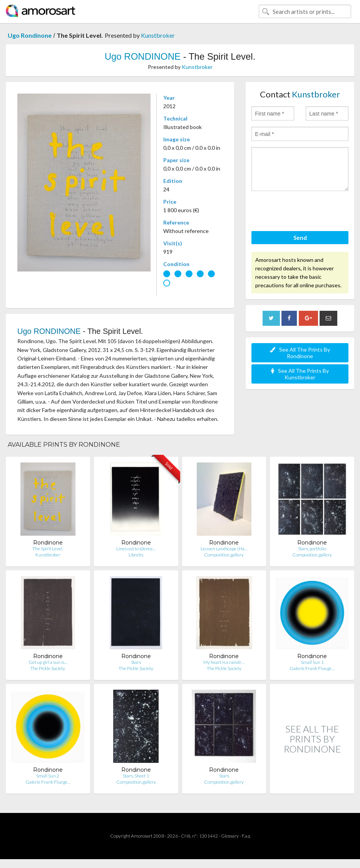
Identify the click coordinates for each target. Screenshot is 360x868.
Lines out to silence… (136, 549)
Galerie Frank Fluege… (312, 668)
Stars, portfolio (312, 549)
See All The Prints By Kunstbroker (300, 374)
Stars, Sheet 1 (136, 776)
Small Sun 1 (312, 662)
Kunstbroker (158, 35)
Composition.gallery (224, 555)
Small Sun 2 (48, 776)
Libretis (136, 555)
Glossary (230, 836)
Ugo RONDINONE (143, 56)
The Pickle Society (48, 668)
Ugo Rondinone (30, 35)
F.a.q (246, 836)
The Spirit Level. (48, 549)
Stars (136, 662)
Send (300, 238)
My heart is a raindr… (224, 662)
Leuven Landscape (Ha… (224, 549)
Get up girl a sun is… (48, 662)
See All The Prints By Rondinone (300, 353)
